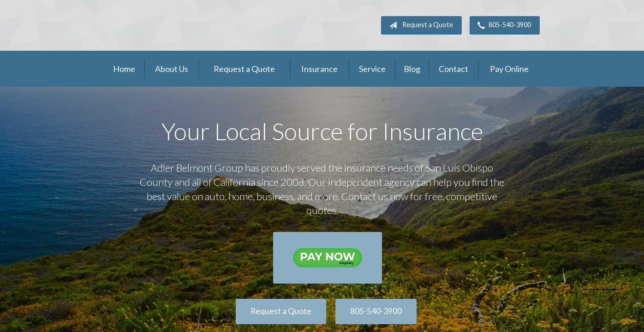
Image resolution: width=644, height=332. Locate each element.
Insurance (319, 69)
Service (372, 69)
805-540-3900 (502, 25)
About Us (172, 69)
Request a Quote (419, 25)
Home (124, 69)
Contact (453, 69)
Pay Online (509, 69)
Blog (412, 69)
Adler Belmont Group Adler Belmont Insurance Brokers (173, 25)
